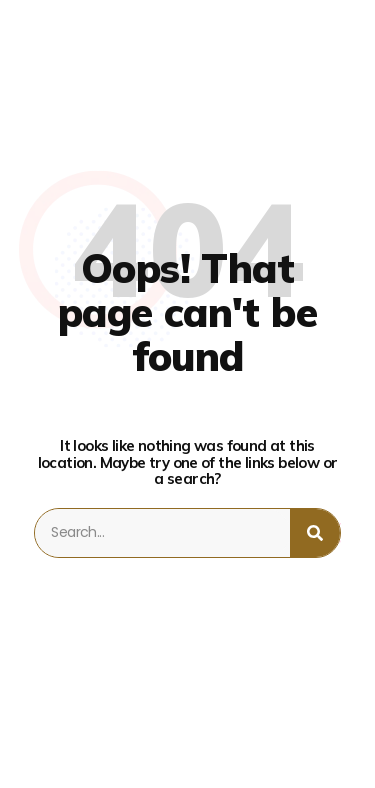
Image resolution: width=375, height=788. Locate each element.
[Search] (315, 533)
